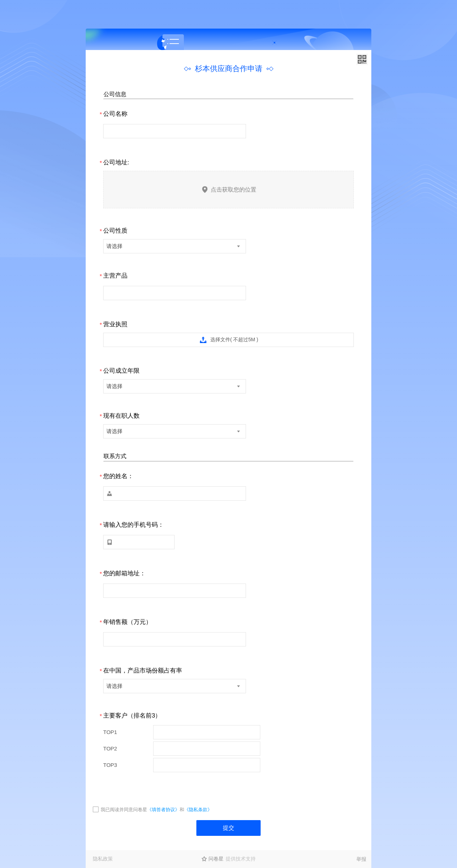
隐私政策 (103, 859)
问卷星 (216, 859)
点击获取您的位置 (229, 190)
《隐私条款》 (198, 810)
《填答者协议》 (163, 810)
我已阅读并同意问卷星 (124, 810)
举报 (361, 859)
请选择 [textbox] (114, 246)
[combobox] (175, 246)
